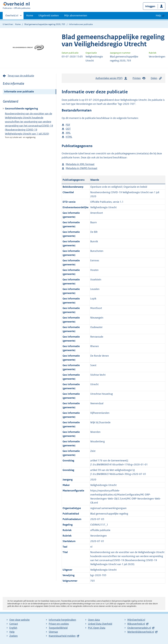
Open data (94, 620)
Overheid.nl (12, 16)
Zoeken (14, 636)
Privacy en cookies (59, 624)
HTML (69, 137)
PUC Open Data (97, 628)
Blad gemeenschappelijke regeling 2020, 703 (45, 24)
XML (68, 133)
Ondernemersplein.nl (139, 628)
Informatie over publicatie (19, 92)
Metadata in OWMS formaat (81, 168)
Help (12, 632)
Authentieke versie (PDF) (111, 79)
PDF (68, 125)
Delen (156, 78)
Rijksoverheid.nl (136, 624)
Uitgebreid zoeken (49, 15)
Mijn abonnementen (76, 15)
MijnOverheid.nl (136, 620)
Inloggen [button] (150, 6)
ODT (68, 129)
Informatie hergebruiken (62, 620)
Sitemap (53, 632)
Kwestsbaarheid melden (62, 636)
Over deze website (20, 620)
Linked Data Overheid (100, 624)
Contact (14, 624)
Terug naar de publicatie (21, 76)
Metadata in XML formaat (80, 164)
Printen (139, 78)
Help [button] (158, 15)
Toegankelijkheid (58, 628)
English (13, 628)
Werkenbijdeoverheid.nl (141, 632)
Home (30, 15)
